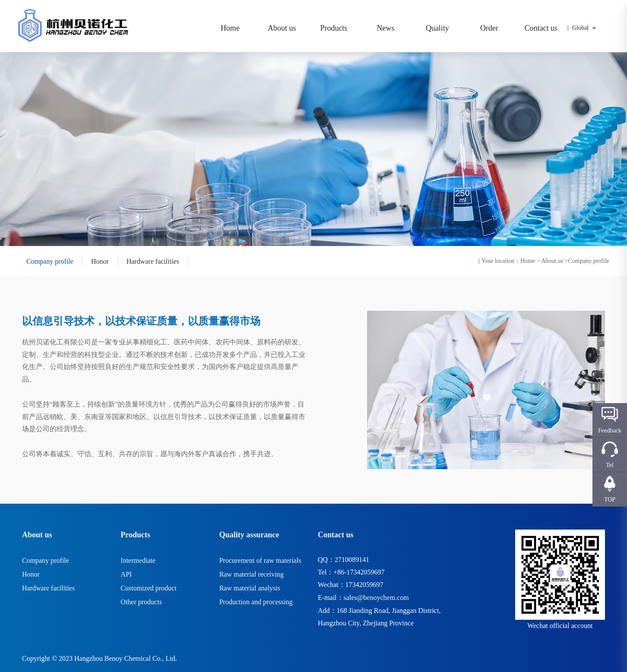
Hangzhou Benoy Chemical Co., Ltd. (126, 658)
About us (282, 28)
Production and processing (256, 602)
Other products (141, 602)
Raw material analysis (250, 588)
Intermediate (138, 560)
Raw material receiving (252, 574)
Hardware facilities (153, 261)
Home (230, 28)
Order (489, 28)
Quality (437, 28)
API (126, 574)
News (385, 28)
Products (334, 28)
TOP (610, 500)
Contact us (541, 28)
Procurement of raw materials (260, 560)
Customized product (148, 588)
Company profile (50, 261)
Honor (100, 261)
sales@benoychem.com (376, 598)
